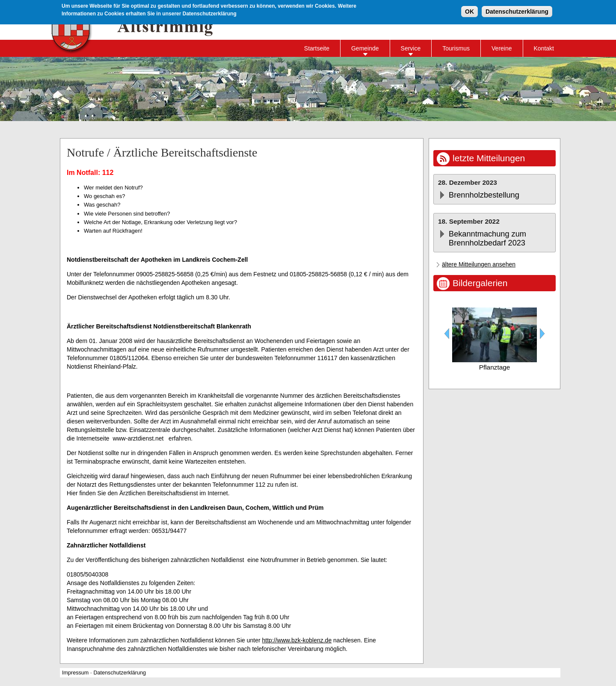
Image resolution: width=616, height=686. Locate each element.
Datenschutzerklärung (517, 11)
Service (411, 48)
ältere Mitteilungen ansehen (479, 264)
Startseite (317, 48)
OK (469, 11)
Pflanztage (495, 367)
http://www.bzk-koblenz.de (297, 640)
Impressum (75, 673)
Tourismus (456, 48)
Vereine (502, 48)
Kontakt (544, 48)
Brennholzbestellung (484, 195)
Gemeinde (365, 48)
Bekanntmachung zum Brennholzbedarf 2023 (487, 238)
